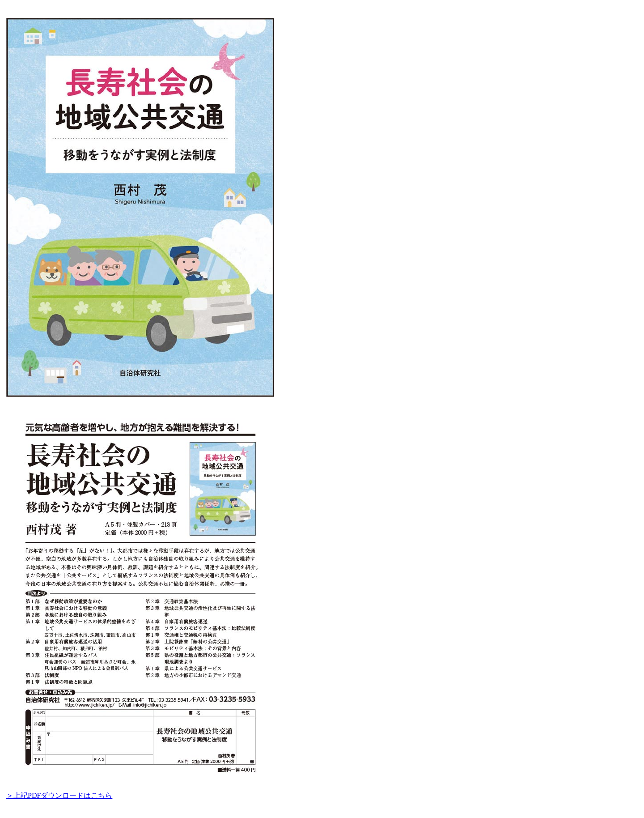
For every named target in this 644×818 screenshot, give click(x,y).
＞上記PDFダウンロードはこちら (59, 795)
